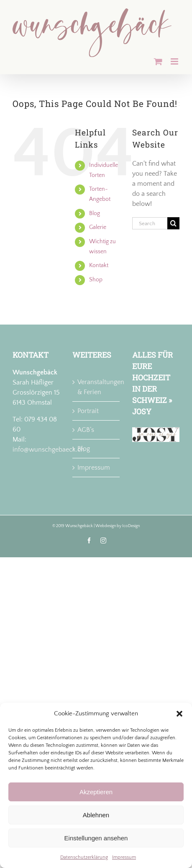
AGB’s (86, 430)
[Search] (173, 223)
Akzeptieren (96, 792)
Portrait (88, 411)
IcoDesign (131, 526)
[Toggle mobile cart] (158, 61)
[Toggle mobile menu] (175, 61)
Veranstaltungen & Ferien (96, 387)
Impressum (124, 857)
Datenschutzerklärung (84, 857)
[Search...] (150, 223)
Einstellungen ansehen (96, 838)
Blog (95, 213)
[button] (179, 714)
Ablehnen (96, 815)
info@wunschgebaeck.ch (49, 450)
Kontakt (99, 265)
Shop (96, 280)
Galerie (98, 227)
